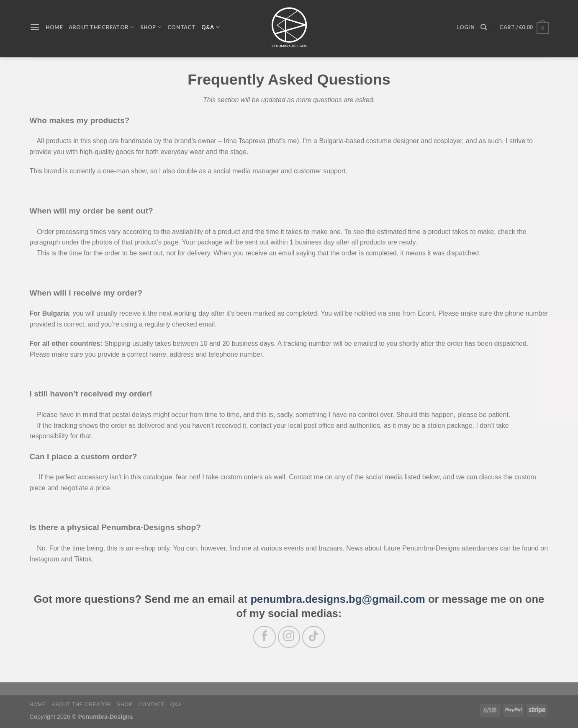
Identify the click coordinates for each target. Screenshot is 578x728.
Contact (151, 705)
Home (38, 705)
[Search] (484, 27)
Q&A (176, 705)
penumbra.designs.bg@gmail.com (338, 599)
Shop (125, 705)
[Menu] (35, 27)
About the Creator (81, 705)
